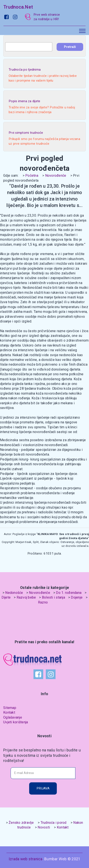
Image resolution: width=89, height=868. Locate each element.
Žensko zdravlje (21, 823)
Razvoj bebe (26, 597)
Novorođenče (56, 176)
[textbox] (29, 47)
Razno (43, 602)
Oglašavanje (13, 717)
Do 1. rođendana (69, 593)
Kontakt (9, 712)
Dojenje (77, 597)
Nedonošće (14, 593)
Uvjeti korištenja (16, 722)
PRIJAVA (43, 788)
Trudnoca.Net (18, 7)
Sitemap (10, 708)
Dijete (6, 597)
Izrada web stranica (26, 859)
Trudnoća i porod (54, 823)
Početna (32, 176)
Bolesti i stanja (53, 597)
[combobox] (29, 47)
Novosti (44, 827)
